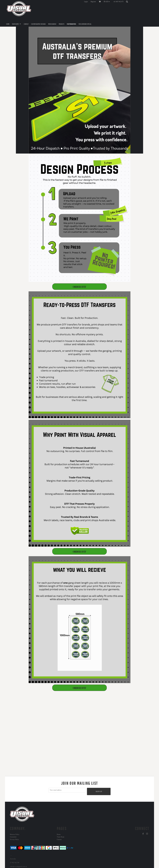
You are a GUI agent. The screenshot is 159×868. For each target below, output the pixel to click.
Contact (59, 840)
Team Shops (61, 837)
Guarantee (13, 837)
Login (86, 2)
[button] (107, 2)
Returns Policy (15, 834)
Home (59, 834)
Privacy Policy (14, 840)
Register (93, 2)
